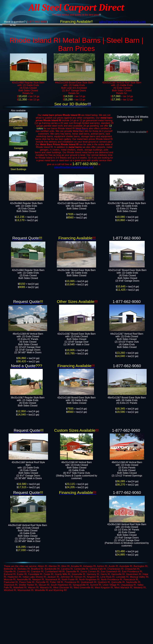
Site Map (13, 25)
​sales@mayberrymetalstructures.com (122, 21)
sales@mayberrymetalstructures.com (74, 167)
